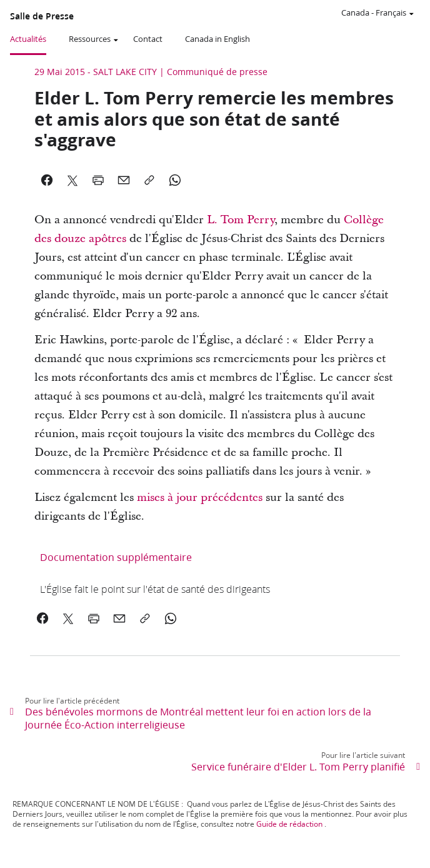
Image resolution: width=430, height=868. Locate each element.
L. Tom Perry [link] (241, 220)
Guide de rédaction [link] (289, 824)
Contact (148, 39)
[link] (155, 589)
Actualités (28, 39)
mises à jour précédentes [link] (200, 497)
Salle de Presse (42, 16)
